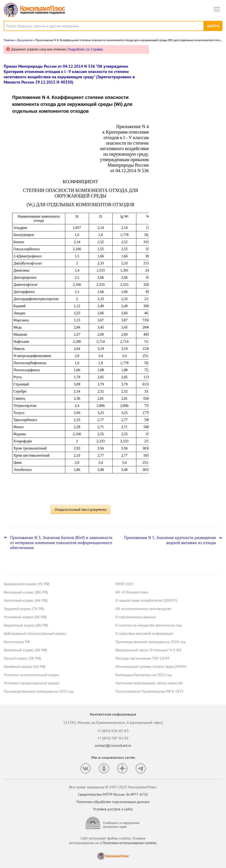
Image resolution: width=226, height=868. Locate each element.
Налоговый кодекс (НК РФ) (26, 600)
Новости (174, 51)
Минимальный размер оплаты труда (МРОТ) (151, 666)
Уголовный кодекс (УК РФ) (25, 617)
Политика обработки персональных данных (113, 802)
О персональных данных (136, 617)
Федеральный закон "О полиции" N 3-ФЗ (148, 650)
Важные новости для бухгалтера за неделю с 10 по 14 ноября (185, 90)
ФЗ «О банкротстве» (132, 592)
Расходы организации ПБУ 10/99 (142, 658)
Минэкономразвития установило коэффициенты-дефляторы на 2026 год (188, 111)
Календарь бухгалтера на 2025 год (144, 675)
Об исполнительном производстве (143, 609)
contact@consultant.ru (113, 745)
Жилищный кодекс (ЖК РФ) (26, 592)
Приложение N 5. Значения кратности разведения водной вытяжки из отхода (170, 540)
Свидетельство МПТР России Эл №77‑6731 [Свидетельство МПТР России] (113, 794)
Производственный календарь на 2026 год (150, 642)
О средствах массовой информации (144, 633)
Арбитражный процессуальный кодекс (35, 633)
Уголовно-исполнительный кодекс (32, 675)
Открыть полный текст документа (80, 509)
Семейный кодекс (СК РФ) (24, 666)
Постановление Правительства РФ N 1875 (149, 691)
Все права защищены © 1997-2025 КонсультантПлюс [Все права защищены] (113, 787)
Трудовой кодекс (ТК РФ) (24, 609)
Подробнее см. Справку (85, 49)
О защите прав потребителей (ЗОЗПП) (146, 600)
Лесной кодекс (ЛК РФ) (22, 658)
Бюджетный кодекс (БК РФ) (26, 625)
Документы (25, 40)
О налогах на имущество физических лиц (149, 625)
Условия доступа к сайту (113, 809)
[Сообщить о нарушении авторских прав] (113, 823)
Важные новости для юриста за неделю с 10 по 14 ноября (182, 70)
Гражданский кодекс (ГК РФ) (27, 584)
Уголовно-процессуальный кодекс (31, 683)
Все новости (168, 148)
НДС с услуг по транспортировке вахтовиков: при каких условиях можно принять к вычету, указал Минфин (188, 133)
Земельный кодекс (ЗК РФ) (25, 650)
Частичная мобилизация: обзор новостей (149, 683)
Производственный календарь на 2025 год (39, 691)
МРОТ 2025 (125, 584)
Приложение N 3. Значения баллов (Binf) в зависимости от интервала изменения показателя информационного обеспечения (61, 543)
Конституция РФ (17, 642)
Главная (9, 40)
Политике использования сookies (130, 843)
